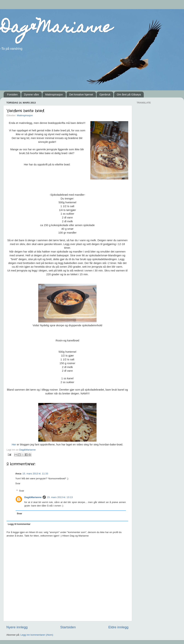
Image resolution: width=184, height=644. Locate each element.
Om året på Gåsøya (129, 94)
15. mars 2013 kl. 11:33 (35, 474)
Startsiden (68, 627)
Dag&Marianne (56, 29)
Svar (18, 483)
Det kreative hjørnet (81, 94)
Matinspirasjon (54, 94)
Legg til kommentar (19, 524)
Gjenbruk (105, 94)
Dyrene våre (32, 94)
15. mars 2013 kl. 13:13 (60, 497)
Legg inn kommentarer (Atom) (37, 635)
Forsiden (12, 94)
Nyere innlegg (17, 627)
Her (14, 445)
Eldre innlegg (118, 627)
